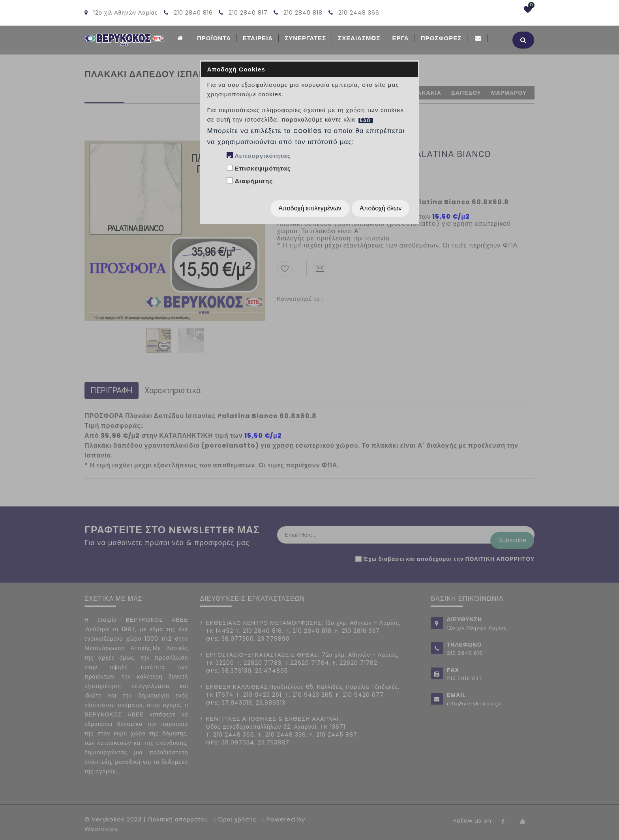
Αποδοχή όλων (381, 208)
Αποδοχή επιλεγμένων (310, 208)
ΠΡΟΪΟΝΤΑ (214, 38)
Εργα (400, 38)
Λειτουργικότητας (263, 156)
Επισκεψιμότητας (263, 168)
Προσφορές (441, 38)
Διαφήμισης (254, 181)
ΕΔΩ (366, 120)
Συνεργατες (305, 38)
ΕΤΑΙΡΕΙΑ (258, 38)
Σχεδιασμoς (359, 38)
